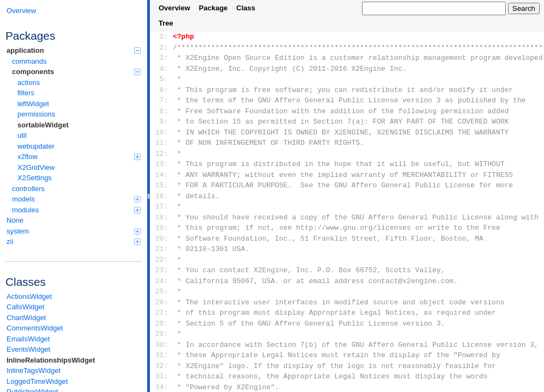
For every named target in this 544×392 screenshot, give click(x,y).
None (15, 220)
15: (162, 185)
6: (162, 90)
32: (162, 366)
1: (162, 36)
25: (162, 291)
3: (162, 58)
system (74, 231)
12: (162, 154)
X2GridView (36, 167)
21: (162, 249)
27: (162, 313)
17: (162, 206)
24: (162, 281)
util (22, 135)
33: (162, 376)
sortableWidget (43, 125)
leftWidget (33, 104)
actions (29, 82)
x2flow (79, 157)
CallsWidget (25, 307)
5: (162, 79)
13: (162, 164)
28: (162, 323)
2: (162, 47)
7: (162, 100)
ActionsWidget (29, 296)
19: (162, 228)
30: (162, 345)
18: (162, 217)
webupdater (36, 146)
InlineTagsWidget (34, 370)
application (74, 50)
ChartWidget (26, 318)
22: (162, 260)
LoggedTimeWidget (37, 381)
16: (162, 196)
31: (162, 355)
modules (76, 210)
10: (162, 132)
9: (162, 121)
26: (162, 302)
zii (74, 241)
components (76, 72)
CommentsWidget (35, 328)
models (76, 199)
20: (162, 238)
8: (162, 111)
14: (162, 175)
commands (29, 61)
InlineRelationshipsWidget (51, 360)
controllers (28, 189)
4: (162, 69)
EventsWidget (28, 349)
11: (162, 143)
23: (162, 270)
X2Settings (35, 178)
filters (26, 93)
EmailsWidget (28, 339)
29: (162, 334)
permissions (36, 114)
